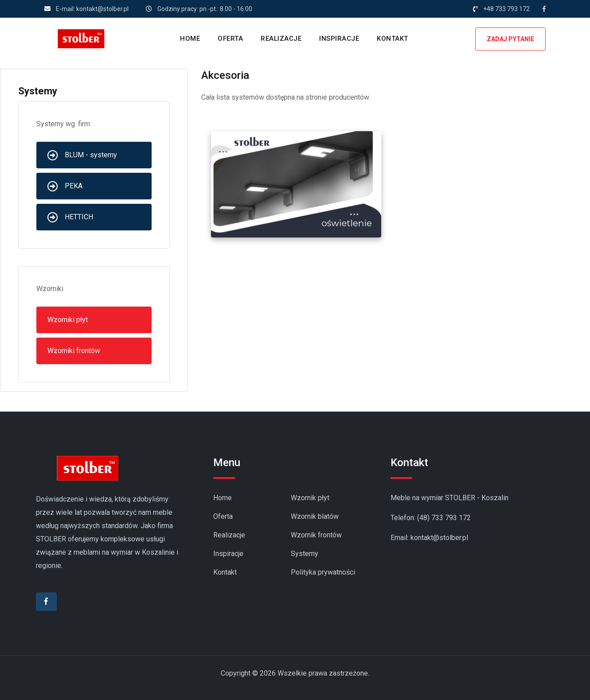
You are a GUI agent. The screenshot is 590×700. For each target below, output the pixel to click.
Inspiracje (228, 554)
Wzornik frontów (316, 535)
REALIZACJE (281, 39)
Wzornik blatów (315, 516)
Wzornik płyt (310, 498)
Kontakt (225, 572)
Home (223, 498)
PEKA (65, 186)
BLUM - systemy (82, 155)
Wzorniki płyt (68, 320)
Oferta (223, 516)
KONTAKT (393, 39)
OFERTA (230, 39)
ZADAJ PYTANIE (510, 39)
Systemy (305, 554)
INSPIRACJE (339, 39)
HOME (190, 39)
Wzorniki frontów (74, 351)
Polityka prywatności (323, 572)
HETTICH (70, 217)
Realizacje (229, 535)
